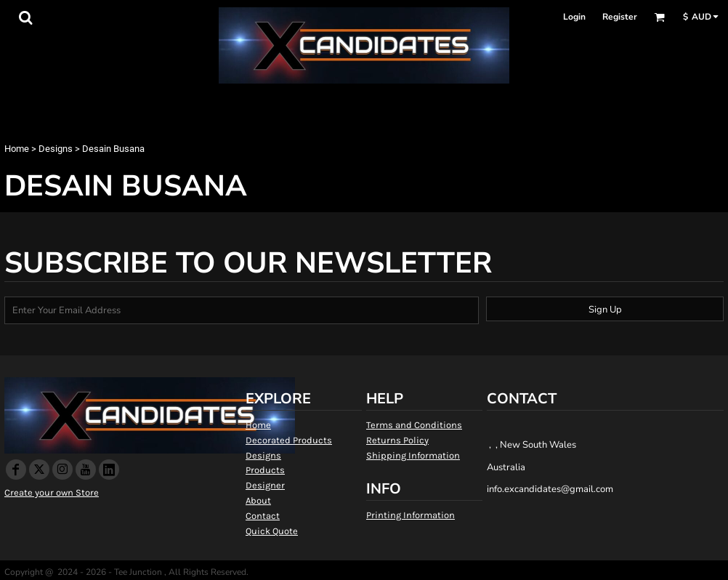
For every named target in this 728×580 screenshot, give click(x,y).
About (258, 500)
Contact (263, 516)
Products (265, 470)
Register (620, 17)
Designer (265, 485)
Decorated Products (289, 440)
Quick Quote (272, 531)
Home (17, 149)
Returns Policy (397, 440)
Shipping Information (413, 455)
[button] (25, 17)
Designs (56, 149)
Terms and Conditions (414, 425)
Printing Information (410, 515)
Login (574, 17)
